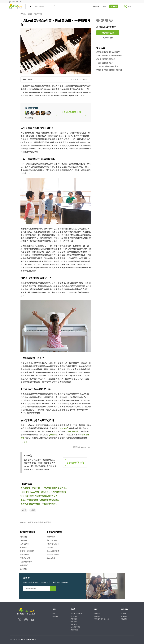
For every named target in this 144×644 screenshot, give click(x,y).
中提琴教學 (24, 565)
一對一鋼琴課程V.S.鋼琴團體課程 (109, 56)
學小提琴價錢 (52, 540)
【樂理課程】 (53, 435)
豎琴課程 (23, 569)
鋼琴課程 (23, 537)
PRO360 (23, 14)
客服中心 (124, 613)
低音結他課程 (25, 558)
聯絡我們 (55, 616)
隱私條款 (124, 619)
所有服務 (74, 619)
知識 (30, 14)
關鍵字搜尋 (74, 630)
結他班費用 (51, 547)
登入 (127, 7)
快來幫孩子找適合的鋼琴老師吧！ (109, 70)
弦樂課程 (39, 522)
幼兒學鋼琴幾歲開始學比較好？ (108, 52)
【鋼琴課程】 (63, 428)
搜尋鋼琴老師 (108, 33)
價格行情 (74, 622)
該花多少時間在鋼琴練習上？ (108, 59)
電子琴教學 (24, 555)
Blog (54, 613)
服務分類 (96, 6)
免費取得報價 (108, 38)
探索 (105, 6)
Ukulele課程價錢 (53, 551)
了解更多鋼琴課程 (75, 462)
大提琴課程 (24, 544)
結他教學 (23, 547)
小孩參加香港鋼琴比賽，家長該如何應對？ (39, 504)
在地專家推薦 (75, 627)
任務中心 (97, 613)
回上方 (24, 442)
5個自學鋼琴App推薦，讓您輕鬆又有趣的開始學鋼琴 (43, 492)
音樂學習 (38, 14)
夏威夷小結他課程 (27, 551)
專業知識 (74, 624)
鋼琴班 (48, 522)
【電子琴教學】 (72, 431)
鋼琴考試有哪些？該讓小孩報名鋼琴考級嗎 (39, 496)
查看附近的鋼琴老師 (71, 112)
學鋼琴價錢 (51, 537)
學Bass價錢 (51, 558)
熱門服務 (74, 616)
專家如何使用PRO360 (102, 619)
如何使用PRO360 (76, 613)
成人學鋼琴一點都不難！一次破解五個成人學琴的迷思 (44, 488)
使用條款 (124, 616)
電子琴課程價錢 (53, 555)
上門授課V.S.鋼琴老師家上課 (107, 66)
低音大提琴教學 (26, 562)
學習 (31, 522)
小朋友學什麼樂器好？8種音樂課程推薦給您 (40, 500)
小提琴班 (23, 540)
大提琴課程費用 (53, 544)
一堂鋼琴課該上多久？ (105, 63)
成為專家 (114, 6)
